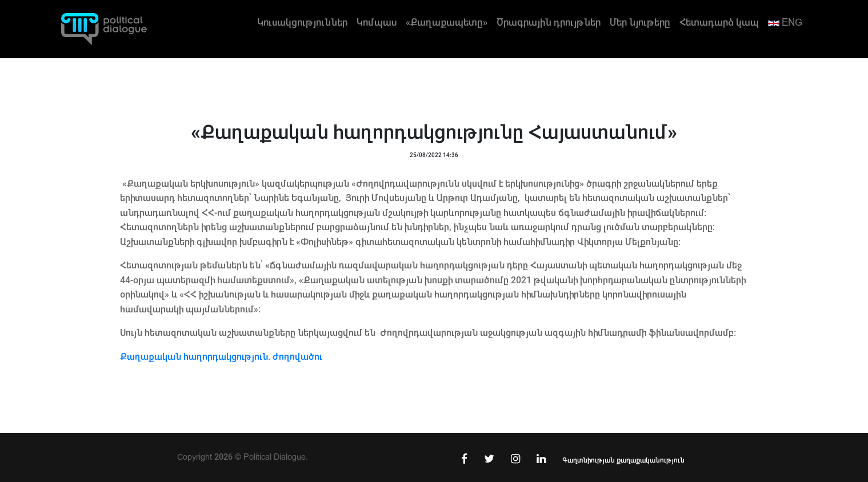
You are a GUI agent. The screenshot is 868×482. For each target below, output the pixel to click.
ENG (785, 23)
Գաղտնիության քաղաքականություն (623, 460)
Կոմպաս (377, 23)
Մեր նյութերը (640, 23)
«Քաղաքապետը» (447, 23)
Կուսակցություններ (302, 23)
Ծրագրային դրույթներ (549, 23)
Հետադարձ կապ (719, 23)
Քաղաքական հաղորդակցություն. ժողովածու (221, 357)
